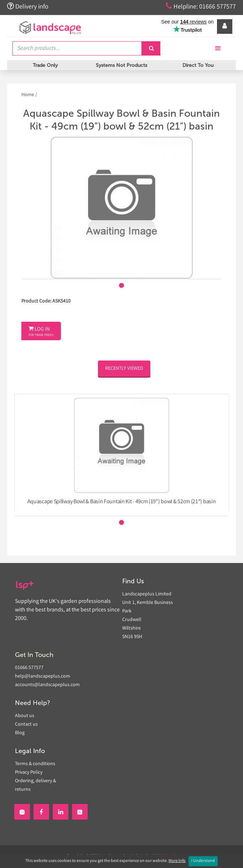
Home (28, 95)
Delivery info (28, 6)
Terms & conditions (35, 764)
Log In (41, 332)
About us (25, 716)
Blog (20, 733)
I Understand (203, 861)
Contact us (26, 725)
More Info (177, 861)
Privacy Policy (29, 773)
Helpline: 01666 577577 (201, 6)
